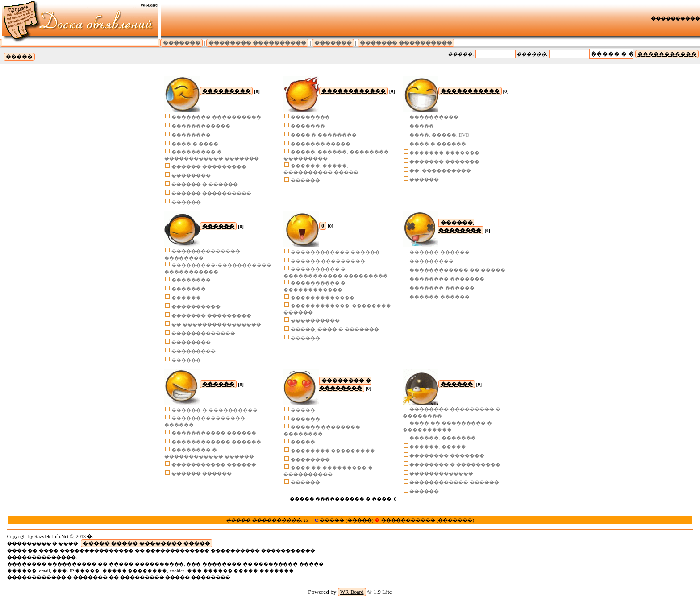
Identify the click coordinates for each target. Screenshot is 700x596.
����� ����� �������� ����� (147, 543)
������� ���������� (406, 43)
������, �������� (460, 226)
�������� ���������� (257, 43)
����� (19, 57)
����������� (667, 54)
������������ (354, 91)
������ (218, 226)
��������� (226, 91)
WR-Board (352, 592)
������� (182, 43)
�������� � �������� (345, 384)
